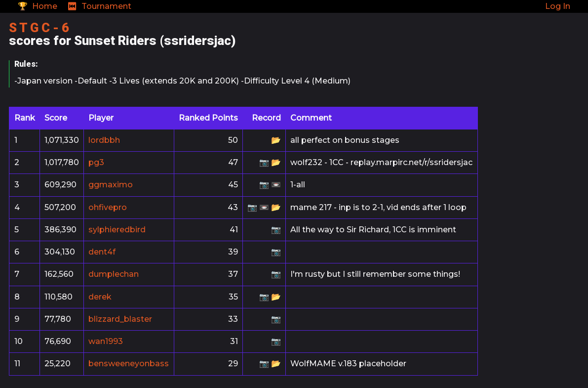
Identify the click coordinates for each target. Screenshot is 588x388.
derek (100, 297)
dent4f (102, 252)
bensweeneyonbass (129, 364)
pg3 (96, 162)
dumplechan (114, 274)
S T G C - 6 (39, 28)
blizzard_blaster (120, 319)
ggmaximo (111, 185)
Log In (558, 6)
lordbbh (104, 140)
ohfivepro (108, 207)
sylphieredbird (117, 230)
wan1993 (106, 341)
